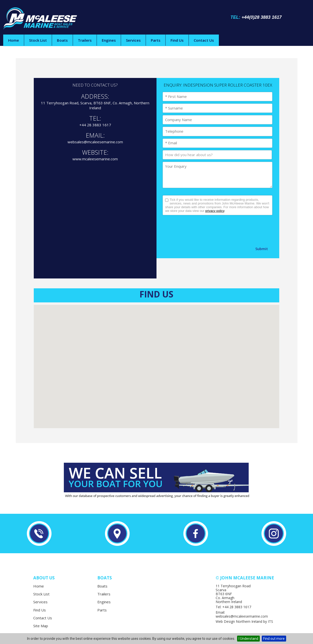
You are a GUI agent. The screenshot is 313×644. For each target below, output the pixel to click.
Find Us (177, 40)
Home (14, 40)
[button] (156, 362)
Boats (62, 40)
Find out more (274, 639)
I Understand (248, 639)
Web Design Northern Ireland (239, 621)
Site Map (41, 626)
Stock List (38, 40)
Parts (156, 40)
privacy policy (215, 211)
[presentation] (200, 230)
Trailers (85, 40)
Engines (109, 40)
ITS (270, 621)
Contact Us (204, 40)
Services (133, 40)
